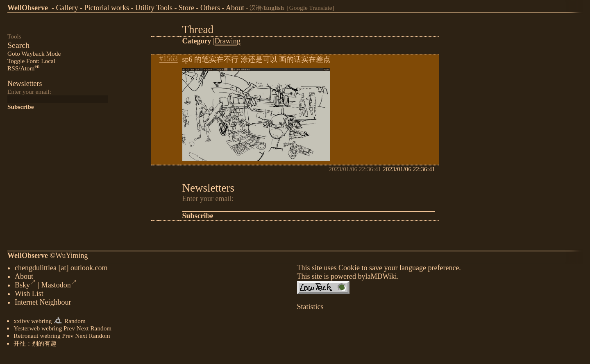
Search (18, 45)
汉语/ (267, 8)
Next (83, 330)
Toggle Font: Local (31, 61)
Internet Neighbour (43, 304)
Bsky (25, 287)
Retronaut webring (37, 337)
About (235, 8)
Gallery (67, 8)
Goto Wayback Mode (34, 53)
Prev (69, 330)
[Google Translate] (311, 8)
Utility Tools (154, 8)
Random (75, 322)
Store (186, 8)
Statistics (310, 308)
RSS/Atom (23, 68)
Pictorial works (107, 8)
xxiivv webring (33, 322)
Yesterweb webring (38, 330)
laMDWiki (381, 278)
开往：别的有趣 (35, 345)
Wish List (29, 295)
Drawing (228, 41)
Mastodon (59, 287)
